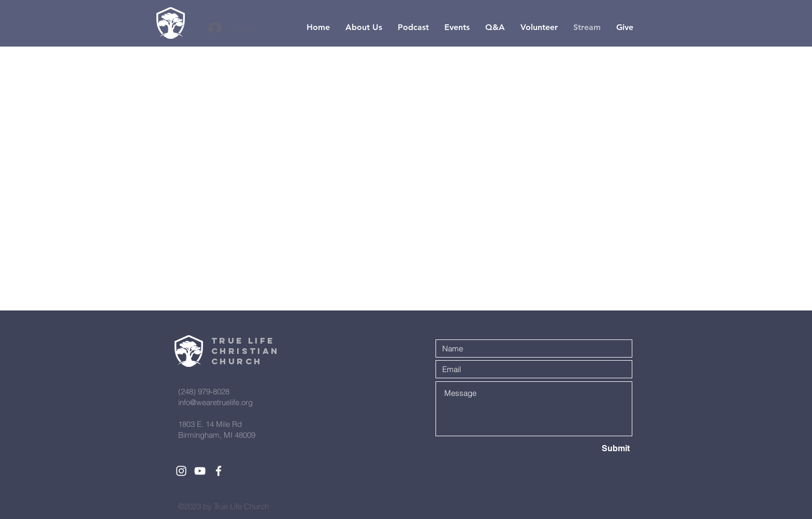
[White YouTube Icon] (200, 471)
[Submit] (593, 449)
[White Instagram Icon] (181, 471)
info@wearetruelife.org (215, 402)
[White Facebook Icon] (219, 471)
